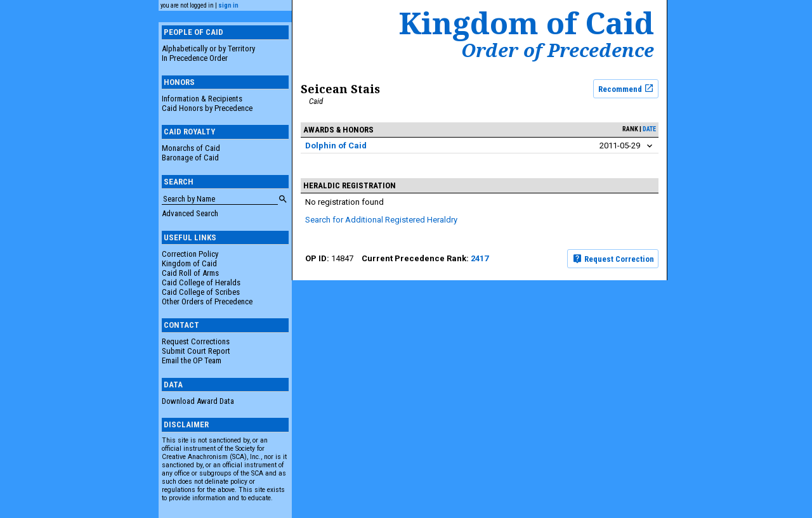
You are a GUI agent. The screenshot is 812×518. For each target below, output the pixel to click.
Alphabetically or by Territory (208, 49)
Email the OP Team (192, 360)
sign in (228, 5)
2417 (480, 258)
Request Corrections (196, 341)
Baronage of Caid (190, 158)
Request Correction (613, 259)
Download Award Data (198, 401)
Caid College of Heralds (201, 282)
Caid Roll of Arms (190, 273)
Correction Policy (190, 254)
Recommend (626, 88)
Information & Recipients (202, 99)
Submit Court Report (196, 351)
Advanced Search (190, 213)
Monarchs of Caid (191, 148)
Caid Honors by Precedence (207, 108)
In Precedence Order (195, 58)
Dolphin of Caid (336, 146)
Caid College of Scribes (201, 292)
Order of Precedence (558, 50)
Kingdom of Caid (189, 263)
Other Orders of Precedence (207, 301)
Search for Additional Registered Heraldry (381, 220)
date (649, 129)
